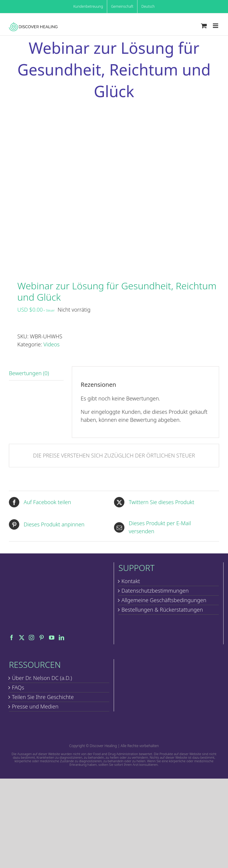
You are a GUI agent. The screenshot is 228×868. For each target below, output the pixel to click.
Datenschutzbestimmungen (155, 591)
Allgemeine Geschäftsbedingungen (164, 600)
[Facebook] (12, 637)
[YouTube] (52, 637)
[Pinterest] (42, 637)
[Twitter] (22, 637)
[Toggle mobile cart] (204, 26)
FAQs (18, 687)
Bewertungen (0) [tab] (29, 373)
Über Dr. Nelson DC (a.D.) (42, 678)
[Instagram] (31, 637)
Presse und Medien (35, 706)
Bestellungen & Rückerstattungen (162, 610)
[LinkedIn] (61, 637)
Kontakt (131, 581)
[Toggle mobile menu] (216, 26)
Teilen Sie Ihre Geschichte (43, 697)
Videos (51, 344)
